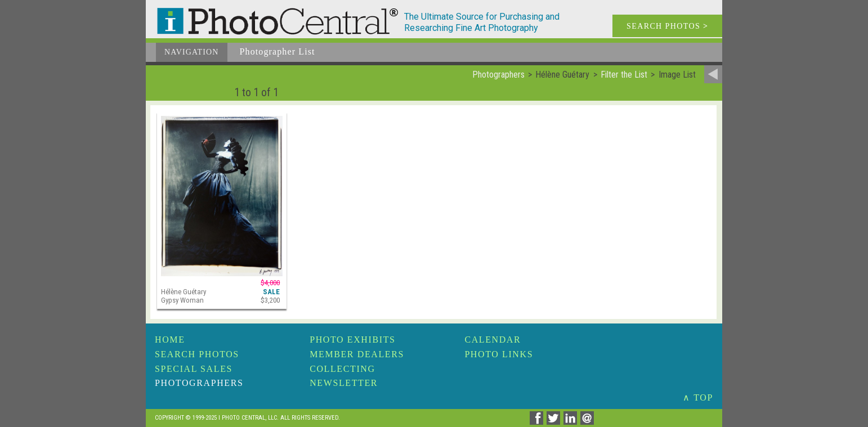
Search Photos (197, 354)
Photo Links (499, 354)
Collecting (342, 369)
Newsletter (344, 383)
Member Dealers (357, 354)
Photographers (199, 383)
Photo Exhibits (352, 340)
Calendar (493, 340)
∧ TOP (698, 397)
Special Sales (194, 369)
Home (170, 340)
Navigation (192, 52)
